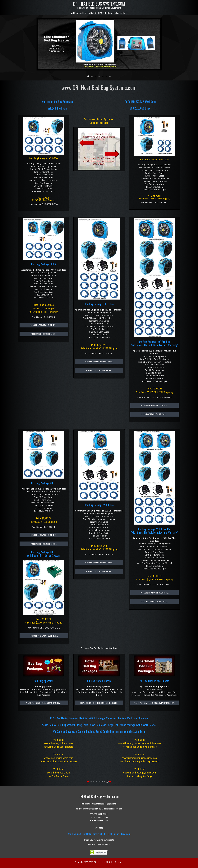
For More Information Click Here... (44, 325)
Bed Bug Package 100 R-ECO (44, 158)
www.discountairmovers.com (58, 758)
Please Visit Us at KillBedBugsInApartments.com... (154, 703)
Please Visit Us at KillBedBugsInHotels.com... (99, 703)
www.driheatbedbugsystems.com (140, 773)
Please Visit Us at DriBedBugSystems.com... (44, 703)
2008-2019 (88, 862)
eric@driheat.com (57, 108)
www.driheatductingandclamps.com (140, 758)
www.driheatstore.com (58, 773)
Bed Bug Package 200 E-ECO (154, 159)
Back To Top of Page (99, 781)
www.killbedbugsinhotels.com (58, 743)
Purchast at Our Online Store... (44, 334)
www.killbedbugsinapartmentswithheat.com (140, 743)
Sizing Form (82, 725)
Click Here (112, 648)
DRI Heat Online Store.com (117, 834)
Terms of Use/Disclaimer (99, 844)
